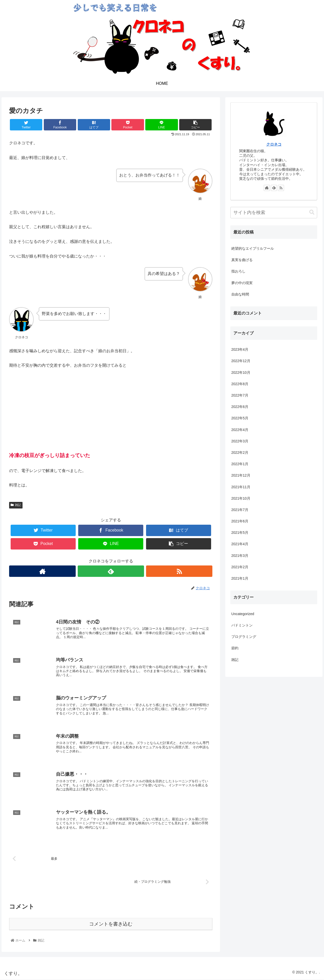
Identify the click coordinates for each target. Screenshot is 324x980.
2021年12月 (241, 475)
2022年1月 (240, 464)
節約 (235, 648)
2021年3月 (240, 556)
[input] (274, 213)
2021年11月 (241, 487)
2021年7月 (240, 510)
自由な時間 (240, 294)
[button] (312, 212)
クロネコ (274, 144)
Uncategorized (243, 614)
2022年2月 (240, 453)
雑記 (16, 505)
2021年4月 (240, 544)
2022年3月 (240, 441)
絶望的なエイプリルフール (253, 248)
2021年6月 (240, 521)
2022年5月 (240, 418)
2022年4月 (240, 430)
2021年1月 (240, 578)
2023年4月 (240, 349)
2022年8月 (240, 384)
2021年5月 (240, 533)
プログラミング (244, 637)
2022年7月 (240, 395)
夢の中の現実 (242, 283)
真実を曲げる (242, 260)
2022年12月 (241, 361)
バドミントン (242, 625)
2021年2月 (240, 567)
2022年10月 (241, 373)
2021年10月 (241, 498)
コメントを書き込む (111, 924)
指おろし (238, 271)
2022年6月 (240, 407)
